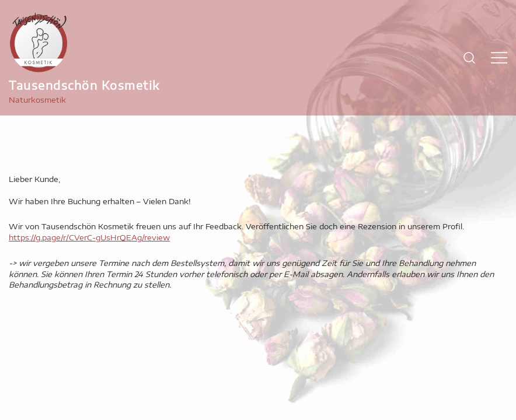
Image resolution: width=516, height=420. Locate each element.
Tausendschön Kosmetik (84, 85)
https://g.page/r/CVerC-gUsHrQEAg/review (89, 237)
